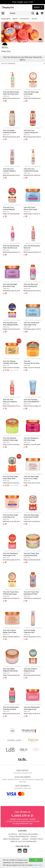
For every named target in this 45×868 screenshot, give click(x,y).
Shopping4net (6, 19)
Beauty (15, 19)
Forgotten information (19, 837)
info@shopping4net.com (22, 824)
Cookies (25, 839)
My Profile (13, 834)
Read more (38, 865)
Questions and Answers (28, 834)
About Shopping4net (12, 839)
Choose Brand (24, 19)
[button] (42, 13)
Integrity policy (37, 839)
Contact (34, 837)
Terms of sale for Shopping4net (23, 842)
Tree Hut (34, 19)
